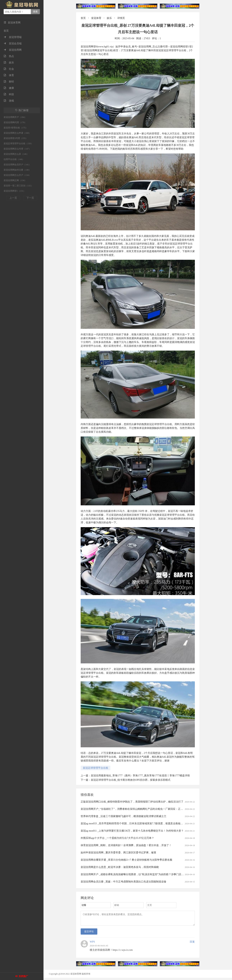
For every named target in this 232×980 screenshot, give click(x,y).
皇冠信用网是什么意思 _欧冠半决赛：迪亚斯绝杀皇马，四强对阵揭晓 (120, 867)
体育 (9, 75)
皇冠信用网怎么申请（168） (17, 133)
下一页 (30, 198)
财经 (9, 82)
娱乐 (9, 63)
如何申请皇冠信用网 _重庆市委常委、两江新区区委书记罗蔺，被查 (118, 853)
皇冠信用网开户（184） (15, 117)
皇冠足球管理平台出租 (96, 768)
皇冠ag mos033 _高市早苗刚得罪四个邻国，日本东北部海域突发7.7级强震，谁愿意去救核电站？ (134, 824)
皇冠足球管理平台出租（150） (18, 144)
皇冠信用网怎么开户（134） (17, 175)
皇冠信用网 (13, 50)
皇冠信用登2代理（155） (16, 138)
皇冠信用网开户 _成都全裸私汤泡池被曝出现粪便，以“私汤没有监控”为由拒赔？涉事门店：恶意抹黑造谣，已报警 (145, 874)
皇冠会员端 (13, 44)
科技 (9, 94)
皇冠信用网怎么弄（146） (16, 154)
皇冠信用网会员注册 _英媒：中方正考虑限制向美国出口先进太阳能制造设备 (124, 882)
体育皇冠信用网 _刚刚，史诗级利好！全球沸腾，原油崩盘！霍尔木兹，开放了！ (126, 845)
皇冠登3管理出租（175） (16, 128)
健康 (9, 88)
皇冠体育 (96, 18)
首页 (6, 31)
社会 (9, 69)
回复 (192, 944)
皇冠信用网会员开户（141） (17, 165)
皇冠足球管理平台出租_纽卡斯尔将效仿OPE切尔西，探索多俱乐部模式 (131, 780)
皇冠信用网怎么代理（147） (17, 149)
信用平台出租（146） (14, 159)
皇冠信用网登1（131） (14, 191)
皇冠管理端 (13, 37)
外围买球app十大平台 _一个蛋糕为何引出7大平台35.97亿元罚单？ (117, 838)
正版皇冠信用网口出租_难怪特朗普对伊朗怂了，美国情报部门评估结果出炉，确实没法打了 (132, 802)
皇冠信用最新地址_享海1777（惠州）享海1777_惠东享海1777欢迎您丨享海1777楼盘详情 (140, 776)
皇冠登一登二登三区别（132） (18, 186)
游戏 (9, 101)
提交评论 (89, 934)
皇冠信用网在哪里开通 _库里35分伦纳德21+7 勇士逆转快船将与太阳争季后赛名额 (126, 860)
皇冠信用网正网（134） (15, 180)
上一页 (13, 198)
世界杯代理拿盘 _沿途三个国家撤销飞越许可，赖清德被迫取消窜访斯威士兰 (124, 816)
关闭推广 (23, 976)
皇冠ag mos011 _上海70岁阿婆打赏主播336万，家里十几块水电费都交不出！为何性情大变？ (132, 831)
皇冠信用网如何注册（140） (17, 170)
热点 (9, 56)
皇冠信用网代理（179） (15, 122)
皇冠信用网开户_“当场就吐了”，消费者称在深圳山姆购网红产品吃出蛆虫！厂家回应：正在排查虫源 (137, 809)
